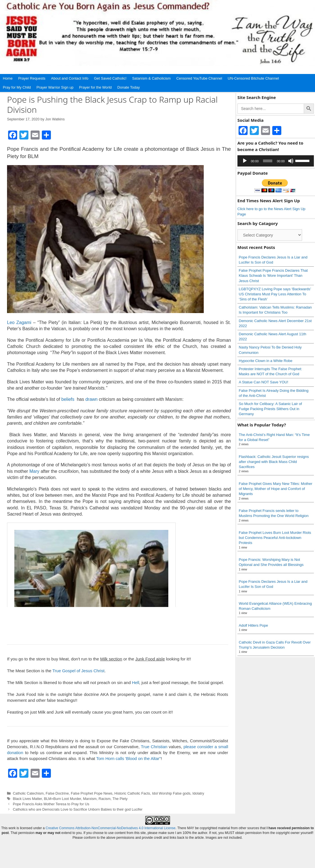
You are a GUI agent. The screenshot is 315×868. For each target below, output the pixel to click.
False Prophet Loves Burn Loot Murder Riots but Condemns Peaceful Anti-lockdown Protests (275, 538)
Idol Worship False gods (171, 793)
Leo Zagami (19, 322)
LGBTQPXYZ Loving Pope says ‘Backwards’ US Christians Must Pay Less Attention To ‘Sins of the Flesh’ (275, 294)
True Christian (154, 747)
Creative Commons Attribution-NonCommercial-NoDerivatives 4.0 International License (110, 828)
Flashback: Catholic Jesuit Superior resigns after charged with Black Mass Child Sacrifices (274, 462)
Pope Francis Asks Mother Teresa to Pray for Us (51, 804)
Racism (105, 799)
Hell (135, 683)
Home (8, 78)
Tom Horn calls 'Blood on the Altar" (128, 758)
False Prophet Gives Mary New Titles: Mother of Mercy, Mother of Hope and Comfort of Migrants (276, 489)
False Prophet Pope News (92, 793)
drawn (92, 399)
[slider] (268, 161)
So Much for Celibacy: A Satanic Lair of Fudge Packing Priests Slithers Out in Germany (270, 409)
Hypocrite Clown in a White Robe (266, 361)
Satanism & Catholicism (151, 78)
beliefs (68, 399)
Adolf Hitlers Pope (253, 625)
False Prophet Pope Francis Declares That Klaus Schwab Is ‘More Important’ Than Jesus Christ (273, 276)
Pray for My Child (17, 87)
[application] (276, 161)
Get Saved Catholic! (110, 78)
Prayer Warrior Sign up (55, 87)
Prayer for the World (95, 87)
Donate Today (129, 87)
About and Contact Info (70, 78)
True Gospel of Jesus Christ (78, 671)
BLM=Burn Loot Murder (62, 799)
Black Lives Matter (27, 799)
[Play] (245, 161)
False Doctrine (57, 793)
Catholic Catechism (28, 793)
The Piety (120, 799)
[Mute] (291, 161)
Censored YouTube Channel (199, 78)
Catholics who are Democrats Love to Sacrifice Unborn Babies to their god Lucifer (78, 809)
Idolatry (198, 793)
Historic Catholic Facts (132, 793)
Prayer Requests (32, 78)
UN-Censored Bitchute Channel (253, 78)
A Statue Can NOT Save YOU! (264, 382)
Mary (34, 471)
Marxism (90, 799)
